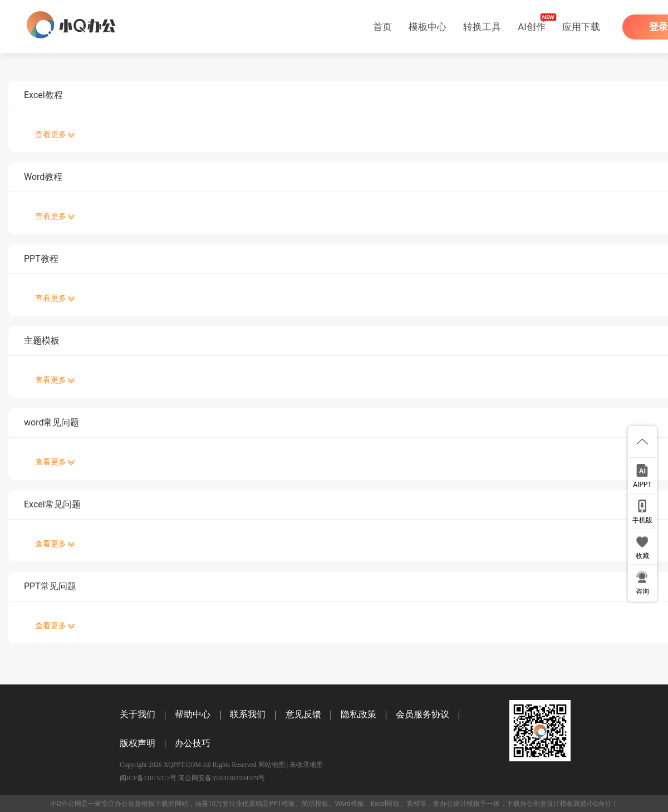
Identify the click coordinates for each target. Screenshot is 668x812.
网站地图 (272, 765)
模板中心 (428, 27)
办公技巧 (193, 743)
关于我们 (137, 714)
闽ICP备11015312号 (148, 778)
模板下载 (155, 804)
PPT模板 (282, 804)
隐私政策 (358, 714)
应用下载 (581, 27)
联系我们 (248, 714)
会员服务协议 (423, 714)
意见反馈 (303, 714)
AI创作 (532, 27)
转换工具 (482, 27)
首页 (382, 27)
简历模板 (315, 804)
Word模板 (350, 804)
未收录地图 (306, 765)
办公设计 (453, 804)
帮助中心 (193, 714)
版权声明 (137, 743)
